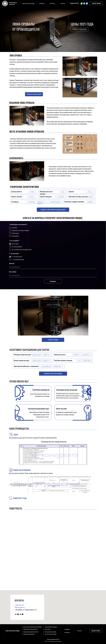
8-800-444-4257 (19, 605)
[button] (96, 3)
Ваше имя (12, 263)
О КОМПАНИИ (42, 3)
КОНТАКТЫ (63, 3)
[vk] (16, 614)
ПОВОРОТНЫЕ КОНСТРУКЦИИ (28, 3)
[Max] (23, 614)
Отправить (53, 281)
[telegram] (20, 614)
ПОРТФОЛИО (52, 3)
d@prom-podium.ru (20, 607)
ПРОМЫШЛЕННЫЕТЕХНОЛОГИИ (13, 4)
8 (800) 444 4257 (74, 3)
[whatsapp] (18, 614)
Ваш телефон (13, 272)
